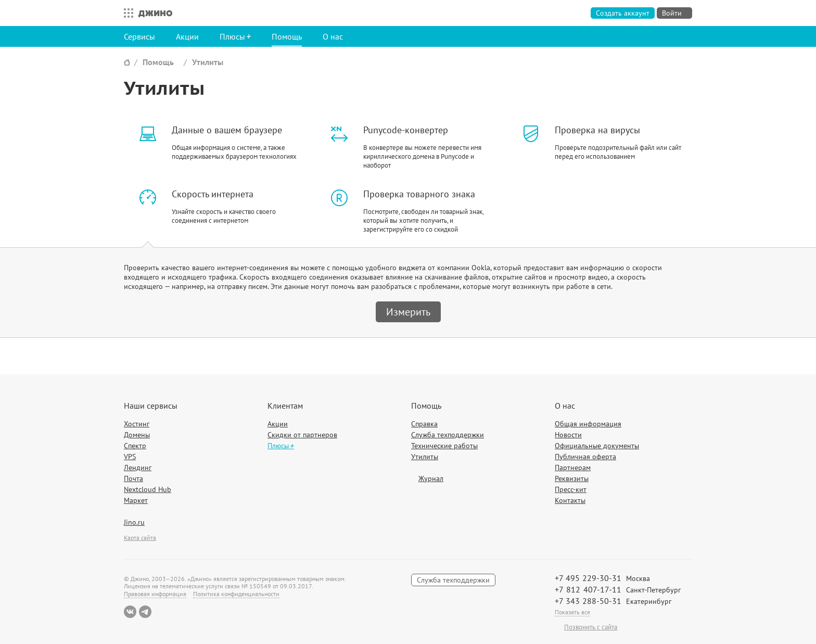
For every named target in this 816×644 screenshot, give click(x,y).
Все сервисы (126, 13)
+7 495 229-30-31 (588, 578)
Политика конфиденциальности (236, 594)
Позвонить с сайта (591, 627)
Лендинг (138, 468)
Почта (133, 478)
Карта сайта (140, 538)
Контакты (570, 500)
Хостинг (137, 424)
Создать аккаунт (623, 13)
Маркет (136, 500)
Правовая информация (155, 594)
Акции (187, 36)
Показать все (572, 612)
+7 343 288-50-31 (588, 601)
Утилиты (208, 62)
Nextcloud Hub (148, 489)
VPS (130, 457)
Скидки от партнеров (302, 435)
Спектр (135, 446)
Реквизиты (572, 478)
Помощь (287, 36)
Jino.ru (134, 522)
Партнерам (573, 468)
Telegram (145, 612)
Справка (424, 424)
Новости (568, 435)
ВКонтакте (130, 612)
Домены (137, 435)
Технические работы (444, 446)
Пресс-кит (571, 489)
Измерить (408, 312)
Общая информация (588, 424)
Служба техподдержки (448, 435)
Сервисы (139, 36)
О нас (333, 36)
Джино (155, 13)
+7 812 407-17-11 (588, 589)
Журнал (431, 478)
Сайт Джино (127, 62)
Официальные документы (597, 446)
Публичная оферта (585, 457)
